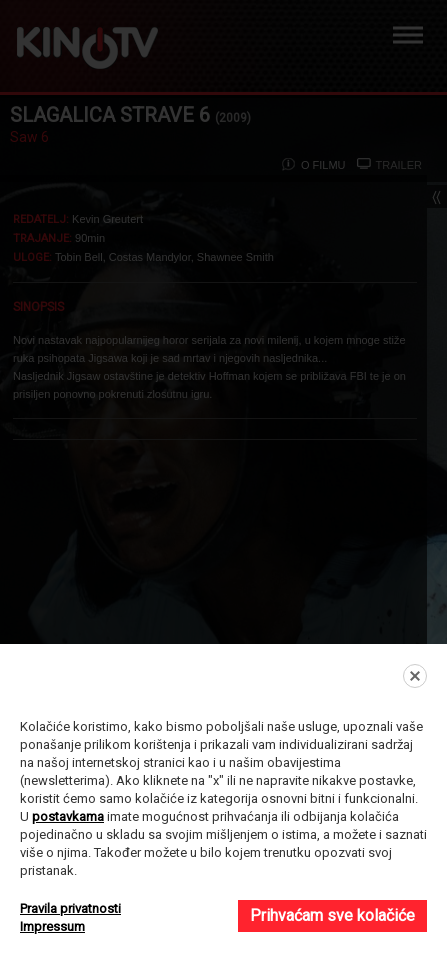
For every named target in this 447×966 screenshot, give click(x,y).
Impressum (52, 926)
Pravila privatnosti (70, 908)
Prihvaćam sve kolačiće (332, 915)
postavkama (68, 816)
